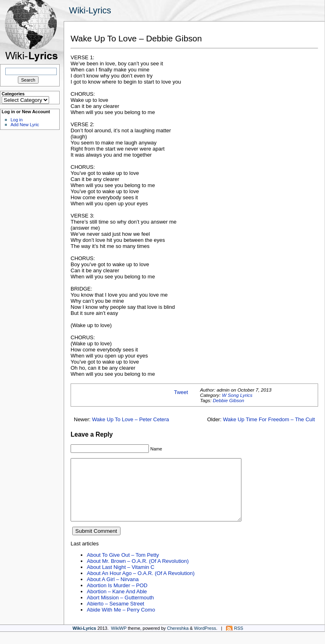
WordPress (205, 640)
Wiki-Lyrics (90, 10)
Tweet (181, 392)
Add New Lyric (25, 125)
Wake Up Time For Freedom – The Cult (269, 419)
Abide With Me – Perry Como (121, 622)
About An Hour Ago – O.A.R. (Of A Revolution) (141, 585)
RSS (239, 640)
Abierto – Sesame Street (115, 616)
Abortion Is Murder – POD (117, 598)
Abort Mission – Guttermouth (120, 610)
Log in (17, 120)
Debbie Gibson (228, 400)
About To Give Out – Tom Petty (123, 567)
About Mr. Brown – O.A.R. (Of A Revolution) (138, 573)
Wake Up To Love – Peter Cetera (131, 419)
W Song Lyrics (237, 395)
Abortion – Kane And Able (117, 604)
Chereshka (178, 640)
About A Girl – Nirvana (113, 591)
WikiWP (119, 640)
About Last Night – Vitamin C (121, 579)
